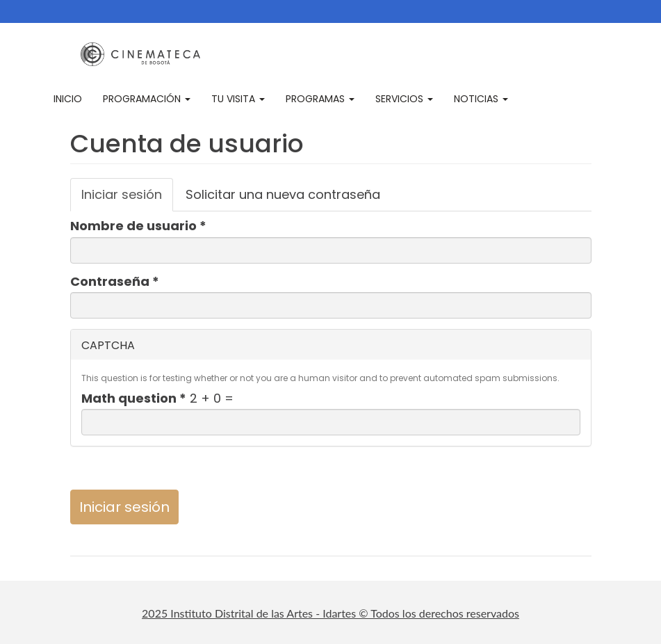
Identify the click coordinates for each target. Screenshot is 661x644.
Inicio (68, 99)
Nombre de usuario (138, 226)
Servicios (404, 99)
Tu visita (238, 99)
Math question (134, 399)
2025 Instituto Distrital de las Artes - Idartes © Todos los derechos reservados (330, 613)
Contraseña (115, 282)
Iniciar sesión (127, 199)
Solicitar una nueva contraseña (283, 194)
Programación (147, 99)
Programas (320, 99)
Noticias (481, 99)
